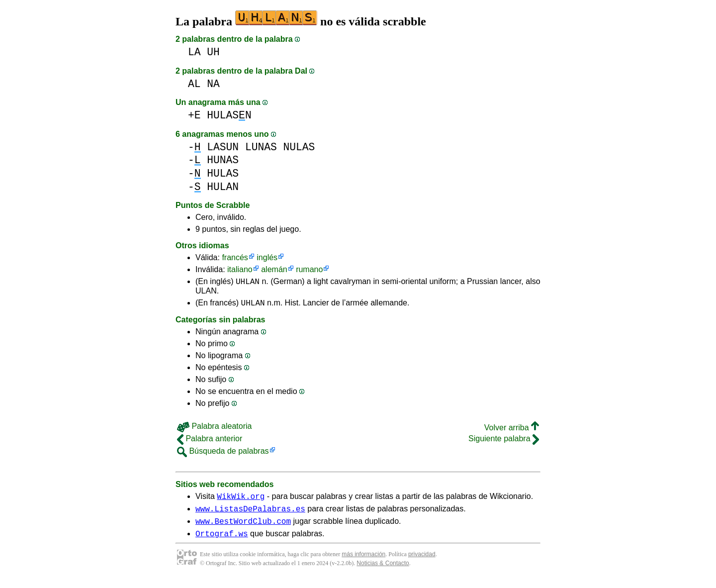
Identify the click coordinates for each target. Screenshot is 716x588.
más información (363, 563)
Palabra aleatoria (214, 429)
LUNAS (261, 147)
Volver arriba (512, 431)
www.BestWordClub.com (243, 528)
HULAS (223, 173)
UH (213, 52)
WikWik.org (241, 500)
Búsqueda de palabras (223, 454)
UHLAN (248, 283)
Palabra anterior (210, 441)
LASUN (223, 147)
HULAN (223, 187)
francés (235, 257)
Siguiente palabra (504, 441)
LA (194, 52)
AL (194, 84)
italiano (240, 269)
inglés (267, 257)
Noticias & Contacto (383, 572)
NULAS (299, 147)
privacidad (422, 563)
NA (213, 84)
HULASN (229, 115)
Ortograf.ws (222, 542)
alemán (274, 269)
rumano (309, 269)
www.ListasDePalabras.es (250, 514)
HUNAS (223, 160)
